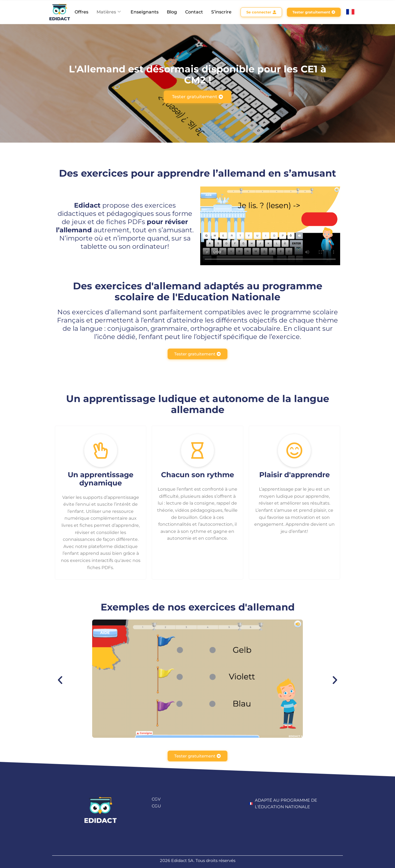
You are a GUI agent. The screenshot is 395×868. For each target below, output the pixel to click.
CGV (156, 799)
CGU (156, 806)
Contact (194, 12)
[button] (60, 680)
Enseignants (145, 12)
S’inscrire (221, 12)
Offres (81, 12)
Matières (109, 12)
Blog (172, 12)
